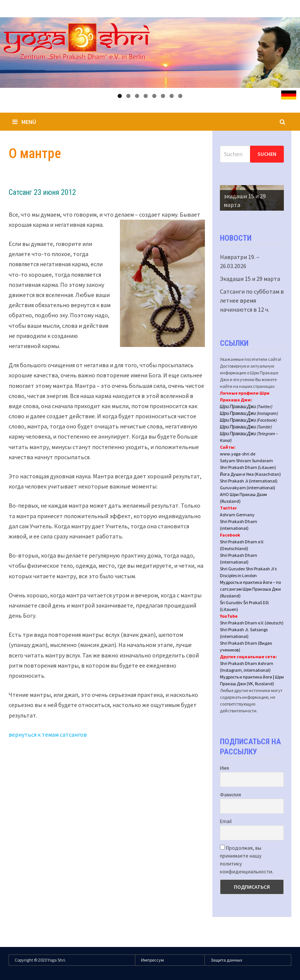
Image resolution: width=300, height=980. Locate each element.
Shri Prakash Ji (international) (249, 481)
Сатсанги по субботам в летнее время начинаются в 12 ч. (252, 300)
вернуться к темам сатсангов (48, 734)
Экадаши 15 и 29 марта (250, 279)
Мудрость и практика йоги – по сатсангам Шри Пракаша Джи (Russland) (250, 589)
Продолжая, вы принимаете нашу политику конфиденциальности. (247, 860)
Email (226, 821)
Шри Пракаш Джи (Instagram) (249, 413)
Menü (24, 122)
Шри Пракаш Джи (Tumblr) (246, 427)
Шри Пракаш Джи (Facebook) (248, 420)
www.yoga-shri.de (238, 454)
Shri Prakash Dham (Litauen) (248, 467)
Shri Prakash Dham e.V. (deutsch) (252, 623)
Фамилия (230, 795)
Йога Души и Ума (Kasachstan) (250, 474)
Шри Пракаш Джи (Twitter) (246, 406)
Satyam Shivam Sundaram (246, 461)
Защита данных (226, 960)
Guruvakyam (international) (248, 488)
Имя (224, 768)
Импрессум (152, 960)
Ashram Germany (237, 515)
